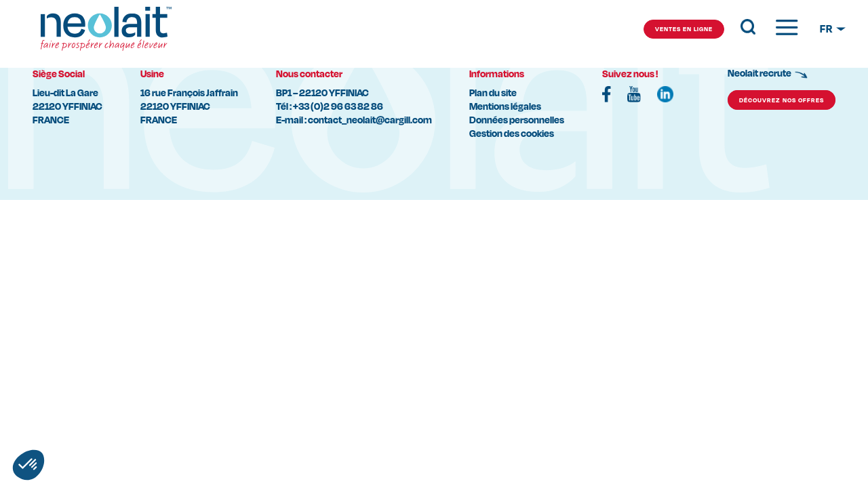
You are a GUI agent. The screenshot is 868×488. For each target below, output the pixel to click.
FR (827, 29)
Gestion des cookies (512, 133)
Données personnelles (517, 120)
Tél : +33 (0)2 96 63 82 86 (330, 106)
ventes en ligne (684, 29)
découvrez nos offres (782, 100)
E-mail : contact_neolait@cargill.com (354, 120)
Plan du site (493, 93)
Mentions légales (505, 106)
